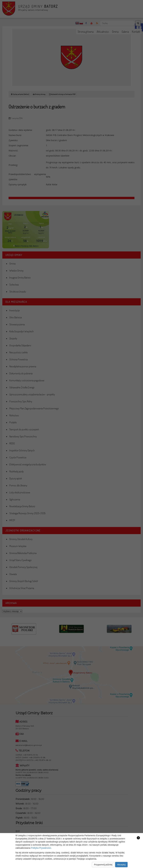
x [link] (138, 838)
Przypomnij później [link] (103, 865)
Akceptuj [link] (121, 865)
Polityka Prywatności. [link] (41, 848)
